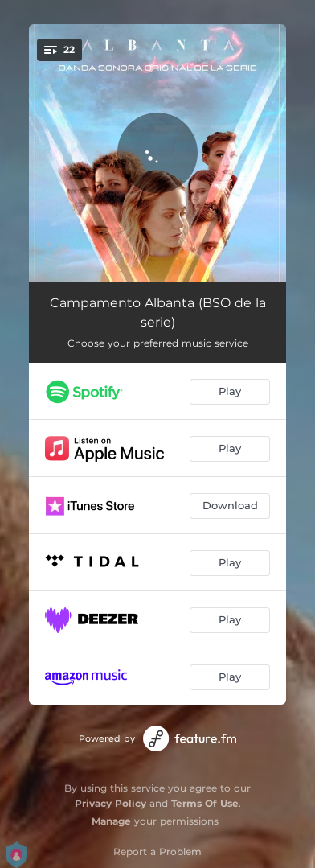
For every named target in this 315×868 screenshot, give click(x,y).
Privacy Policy (110, 803)
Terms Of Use (205, 803)
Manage (111, 821)
